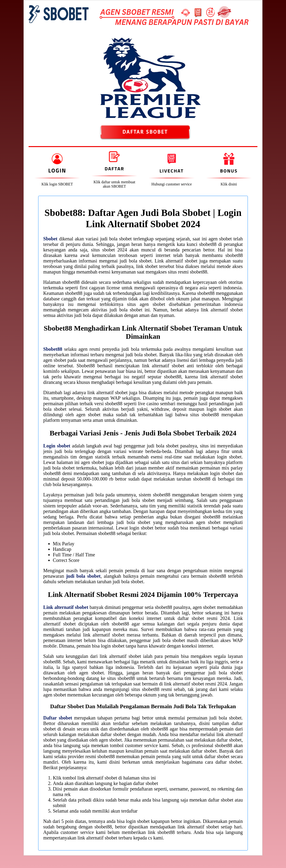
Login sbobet (57, 446)
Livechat (171, 171)
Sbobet (50, 239)
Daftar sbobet (58, 718)
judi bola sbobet (83, 576)
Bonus (229, 171)
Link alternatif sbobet (66, 607)
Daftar (114, 169)
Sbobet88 (53, 349)
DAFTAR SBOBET (145, 132)
